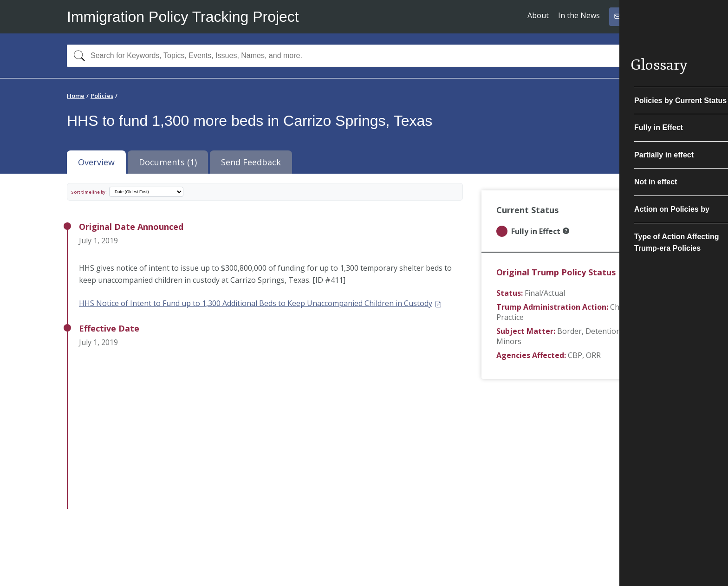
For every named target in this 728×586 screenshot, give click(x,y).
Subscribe (635, 16)
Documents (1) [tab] (168, 162)
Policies (102, 96)
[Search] (77, 56)
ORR (593, 355)
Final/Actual (545, 293)
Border (569, 331)
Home (76, 96)
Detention (603, 331)
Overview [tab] (96, 162)
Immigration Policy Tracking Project (183, 17)
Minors (509, 341)
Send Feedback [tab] (251, 162)
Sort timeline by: (89, 192)
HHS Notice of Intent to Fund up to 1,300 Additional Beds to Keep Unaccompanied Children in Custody (260, 303)
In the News (579, 15)
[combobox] (364, 56)
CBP (575, 355)
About (538, 15)
